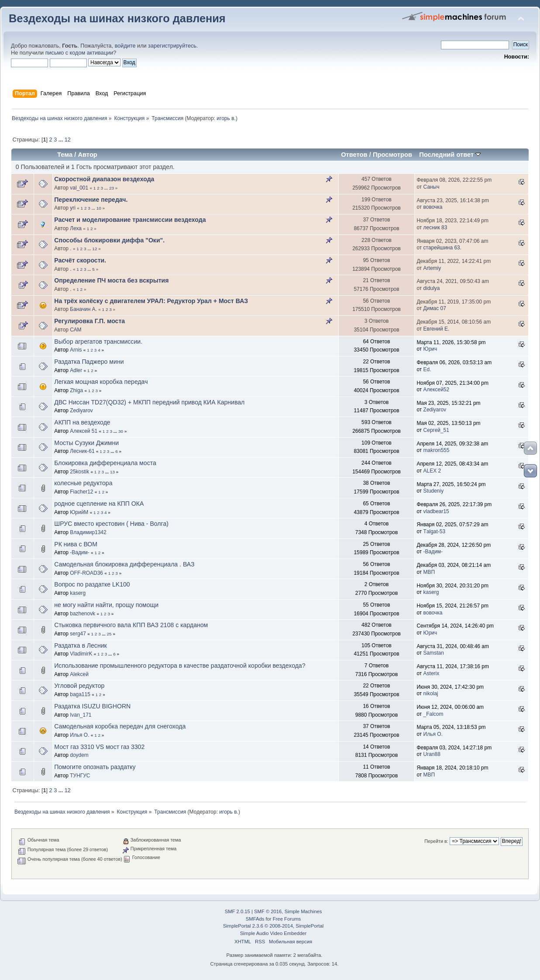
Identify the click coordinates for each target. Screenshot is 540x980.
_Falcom (433, 714)
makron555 (437, 450)
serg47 (78, 634)
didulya (432, 288)
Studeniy (434, 491)
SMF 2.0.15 (237, 911)
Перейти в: (436, 841)
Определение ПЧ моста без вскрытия (111, 280)
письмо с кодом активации (79, 53)
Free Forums (287, 919)
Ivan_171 (81, 715)
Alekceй (79, 674)
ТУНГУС (80, 776)
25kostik (79, 472)
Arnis (76, 350)
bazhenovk (83, 614)
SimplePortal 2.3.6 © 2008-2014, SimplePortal (273, 926)
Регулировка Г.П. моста (89, 321)
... (62, 140)
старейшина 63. (442, 248)
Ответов (354, 155)
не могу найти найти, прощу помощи (106, 605)
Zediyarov (81, 411)
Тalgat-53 (435, 531)
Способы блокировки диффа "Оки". (109, 240)
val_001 (79, 188)
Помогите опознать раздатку (95, 767)
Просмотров (392, 155)
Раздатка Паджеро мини (89, 362)
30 (121, 431)
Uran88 (432, 754)
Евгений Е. (437, 329)
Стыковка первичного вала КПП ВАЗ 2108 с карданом (131, 625)
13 (112, 472)
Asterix (432, 673)
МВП (429, 572)
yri (73, 208)
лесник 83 (435, 228)
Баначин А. (83, 309)
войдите (125, 46)
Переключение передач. (91, 200)
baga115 (80, 694)
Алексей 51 (84, 431)
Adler (76, 370)
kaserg (78, 593)
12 (68, 140)
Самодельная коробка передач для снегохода (120, 726)
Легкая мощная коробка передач (101, 382)
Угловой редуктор (79, 686)
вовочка (433, 207)
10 (99, 208)
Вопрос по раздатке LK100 (92, 584)
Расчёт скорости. (80, 260)
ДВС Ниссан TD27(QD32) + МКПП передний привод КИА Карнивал (149, 402)
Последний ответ (450, 155)
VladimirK (81, 654)
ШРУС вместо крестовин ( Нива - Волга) (111, 524)
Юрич (430, 349)
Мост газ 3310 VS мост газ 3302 (99, 747)
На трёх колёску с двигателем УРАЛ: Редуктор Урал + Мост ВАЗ (151, 301)
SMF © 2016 (268, 911)
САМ (76, 330)
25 (109, 634)
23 (112, 188)
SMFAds (255, 919)
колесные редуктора (83, 483)
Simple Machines (303, 911)
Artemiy (432, 268)
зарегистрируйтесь (172, 46)
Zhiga (76, 390)
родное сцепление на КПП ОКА (99, 504)
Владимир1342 (88, 532)
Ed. (427, 369)
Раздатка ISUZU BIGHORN (92, 706)
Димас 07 (435, 308)
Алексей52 (437, 390)
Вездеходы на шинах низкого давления (117, 18)
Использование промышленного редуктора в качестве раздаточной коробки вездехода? (180, 666)
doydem (79, 755)
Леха (76, 228)
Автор (87, 155)
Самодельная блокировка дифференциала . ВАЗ (124, 564)
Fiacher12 (81, 492)
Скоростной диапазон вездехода (104, 179)
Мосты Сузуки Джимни (86, 443)
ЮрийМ (79, 512)
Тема (65, 155)
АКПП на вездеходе (82, 422)
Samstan (434, 653)
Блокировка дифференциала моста (105, 463)
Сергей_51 (436, 430)
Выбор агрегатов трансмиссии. (98, 342)
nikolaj (431, 694)
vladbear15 (436, 511)
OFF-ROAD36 (86, 573)
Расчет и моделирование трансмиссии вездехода (130, 220)
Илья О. (79, 735)
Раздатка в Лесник (80, 645)
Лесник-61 (82, 451)
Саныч (432, 187)
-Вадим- (79, 552)
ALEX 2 (432, 471)
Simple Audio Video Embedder (273, 933)
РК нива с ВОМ (76, 544)
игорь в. (226, 118)
